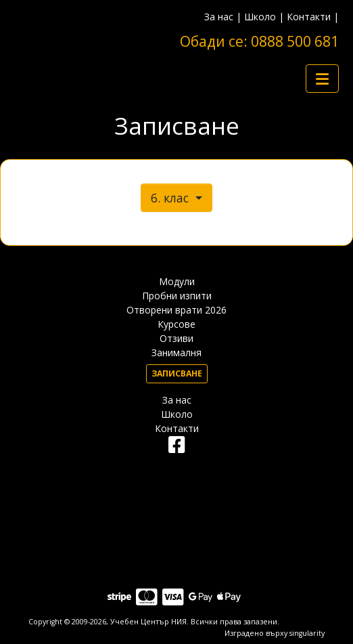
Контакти (309, 17)
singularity (307, 633)
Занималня (176, 352)
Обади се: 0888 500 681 (259, 42)
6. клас (171, 198)
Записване (177, 373)
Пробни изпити (177, 296)
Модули (177, 281)
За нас (219, 17)
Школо (260, 17)
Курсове (176, 324)
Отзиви (176, 338)
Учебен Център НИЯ (148, 622)
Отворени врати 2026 (176, 310)
